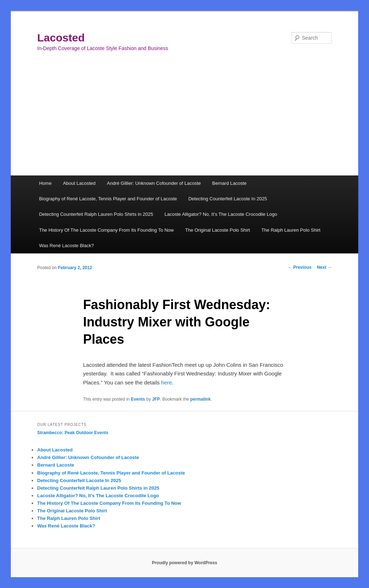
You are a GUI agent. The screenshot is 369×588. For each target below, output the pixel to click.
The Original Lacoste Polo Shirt (218, 230)
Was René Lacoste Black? (66, 246)
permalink (201, 399)
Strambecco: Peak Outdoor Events (73, 433)
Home (45, 183)
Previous (299, 267)
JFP (156, 399)
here (166, 382)
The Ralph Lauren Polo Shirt (291, 230)
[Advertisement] (184, 121)
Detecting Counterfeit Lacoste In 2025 (228, 199)
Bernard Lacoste (229, 183)
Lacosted (61, 38)
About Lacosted (79, 183)
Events (138, 399)
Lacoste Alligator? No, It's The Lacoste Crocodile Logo (98, 496)
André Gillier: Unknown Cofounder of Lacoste (154, 183)
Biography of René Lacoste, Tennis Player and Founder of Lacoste (108, 199)
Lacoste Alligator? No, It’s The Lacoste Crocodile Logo (221, 214)
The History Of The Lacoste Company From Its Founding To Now (106, 230)
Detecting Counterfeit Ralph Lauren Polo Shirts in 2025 (96, 214)
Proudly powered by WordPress (184, 563)
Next (324, 267)
